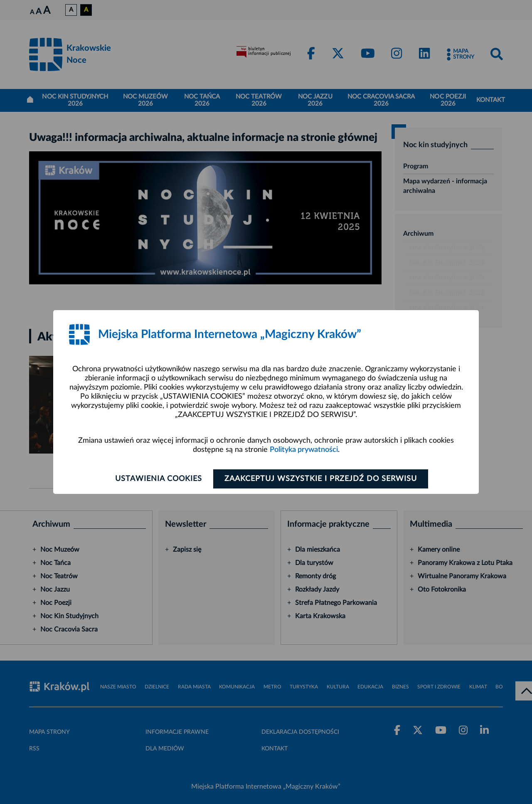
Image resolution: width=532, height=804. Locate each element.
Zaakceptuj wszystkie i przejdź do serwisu (321, 479)
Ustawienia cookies (159, 479)
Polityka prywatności (304, 450)
